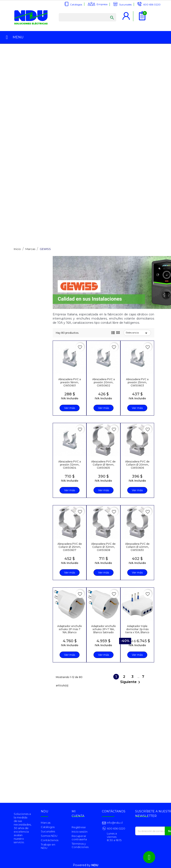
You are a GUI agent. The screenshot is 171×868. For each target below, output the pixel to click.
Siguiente (131, 682)
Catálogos (76, 4)
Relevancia (137, 333)
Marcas (46, 823)
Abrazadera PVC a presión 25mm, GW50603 (137, 382)
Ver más (70, 408)
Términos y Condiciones (80, 845)
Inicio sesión (80, 832)
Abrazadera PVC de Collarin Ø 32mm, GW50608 (103, 547)
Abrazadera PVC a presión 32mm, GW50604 (70, 465)
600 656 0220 (152, 4)
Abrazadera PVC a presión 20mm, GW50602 (104, 382)
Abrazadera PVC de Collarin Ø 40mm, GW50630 (137, 547)
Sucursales (125, 4)
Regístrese (79, 827)
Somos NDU (49, 836)
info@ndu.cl (114, 823)
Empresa (102, 4)
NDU (95, 865)
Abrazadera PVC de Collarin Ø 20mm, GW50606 (137, 465)
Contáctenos (50, 840)
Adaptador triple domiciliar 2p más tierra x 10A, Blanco (137, 629)
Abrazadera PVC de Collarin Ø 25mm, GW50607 (70, 547)
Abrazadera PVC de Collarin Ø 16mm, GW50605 (103, 465)
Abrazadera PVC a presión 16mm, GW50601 (70, 382)
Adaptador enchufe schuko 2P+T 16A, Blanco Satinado (104, 629)
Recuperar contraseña (79, 838)
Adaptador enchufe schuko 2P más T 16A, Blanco (70, 629)
